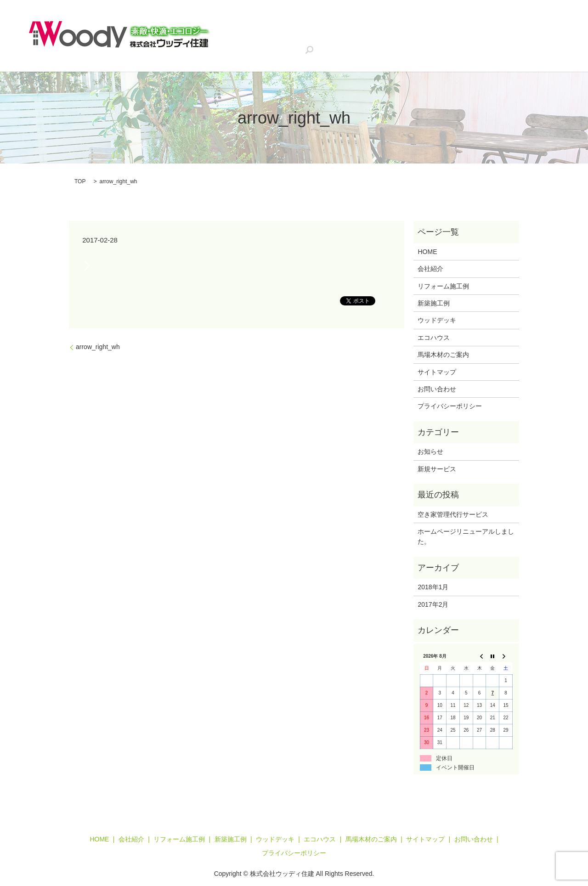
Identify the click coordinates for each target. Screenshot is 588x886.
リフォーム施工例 (337, 27)
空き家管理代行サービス (271, 42)
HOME (245, 27)
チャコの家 (338, 42)
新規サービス (437, 469)
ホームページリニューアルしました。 (466, 536)
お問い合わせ (456, 42)
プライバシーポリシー (450, 406)
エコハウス (496, 27)
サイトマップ (437, 372)
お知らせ (430, 451)
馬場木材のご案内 (395, 42)
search (498, 43)
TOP (80, 181)
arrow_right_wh (98, 347)
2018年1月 (433, 587)
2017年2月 (433, 604)
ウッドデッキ (446, 27)
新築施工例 (395, 27)
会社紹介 (283, 27)
